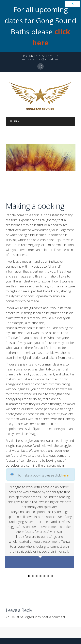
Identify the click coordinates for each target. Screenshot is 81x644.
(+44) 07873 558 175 (40, 44)
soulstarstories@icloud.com (41, 47)
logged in (31, 605)
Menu (16, 109)
